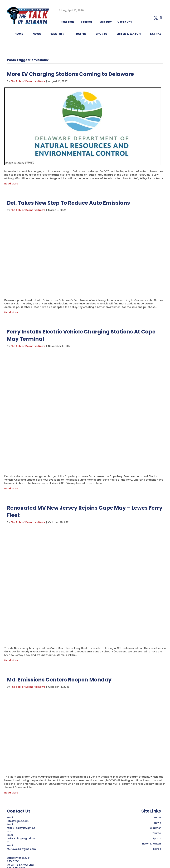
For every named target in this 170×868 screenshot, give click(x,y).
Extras (157, 849)
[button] (156, 18)
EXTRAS (156, 34)
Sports (101, 34)
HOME (19, 34)
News (157, 823)
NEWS (37, 34)
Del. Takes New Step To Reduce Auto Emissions (68, 203)
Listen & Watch (152, 844)
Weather (155, 828)
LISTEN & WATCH (129, 34)
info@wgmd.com (18, 821)
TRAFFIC (80, 34)
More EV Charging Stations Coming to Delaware (70, 74)
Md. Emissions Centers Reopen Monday (59, 680)
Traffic (157, 833)
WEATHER (57, 34)
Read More (11, 184)
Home (157, 818)
